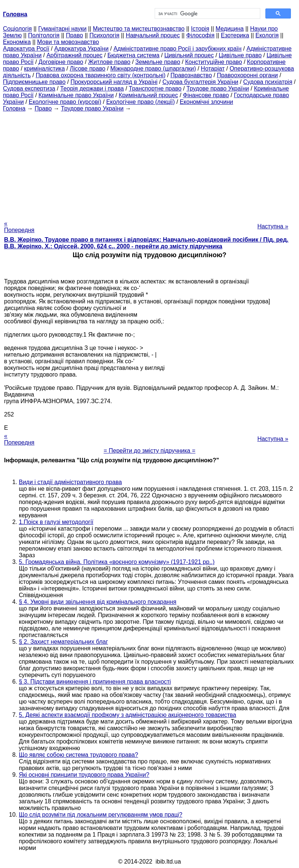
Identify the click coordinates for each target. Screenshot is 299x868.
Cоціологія (17, 29)
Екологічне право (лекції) (141, 102)
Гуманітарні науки (62, 29)
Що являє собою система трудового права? (78, 755)
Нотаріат (213, 69)
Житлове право (109, 62)
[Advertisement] (149, 164)
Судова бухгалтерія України (200, 82)
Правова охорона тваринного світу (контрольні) (101, 75)
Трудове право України (218, 88)
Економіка (17, 42)
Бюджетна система (133, 55)
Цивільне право (240, 55)
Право (74, 35)
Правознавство (191, 75)
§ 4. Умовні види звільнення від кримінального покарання (98, 602)
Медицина (230, 29)
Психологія (104, 35)
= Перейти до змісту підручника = (150, 451)
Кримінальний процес (149, 95)
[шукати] (207, 14)
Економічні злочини (206, 102)
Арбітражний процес (75, 55)
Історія (200, 29)
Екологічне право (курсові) (65, 102)
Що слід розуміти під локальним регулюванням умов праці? (101, 815)
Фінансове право (206, 95)
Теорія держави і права (92, 88)
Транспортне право (155, 88)
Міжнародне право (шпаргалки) (153, 69)
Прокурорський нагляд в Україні (114, 82)
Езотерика (235, 35)
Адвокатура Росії (26, 49)
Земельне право (158, 62)
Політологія (44, 35)
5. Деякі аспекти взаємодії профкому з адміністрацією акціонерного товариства (128, 715)
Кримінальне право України (76, 95)
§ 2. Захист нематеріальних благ (63, 642)
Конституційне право (213, 62)
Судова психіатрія (268, 82)
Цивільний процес (189, 55)
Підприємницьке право (34, 82)
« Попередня (19, 227)
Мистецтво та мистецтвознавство (139, 29)
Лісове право (87, 69)
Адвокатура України (81, 49)
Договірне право (61, 62)
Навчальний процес (153, 35)
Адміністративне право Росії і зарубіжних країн (177, 49)
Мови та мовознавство (68, 42)
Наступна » (273, 226)
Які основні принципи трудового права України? (84, 775)
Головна (14, 108)
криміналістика (44, 69)
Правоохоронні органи (247, 75)
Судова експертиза (29, 88)
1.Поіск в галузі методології (56, 522)
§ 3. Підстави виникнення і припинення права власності (95, 682)
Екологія (267, 35)
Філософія (200, 35)
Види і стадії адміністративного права (70, 482)
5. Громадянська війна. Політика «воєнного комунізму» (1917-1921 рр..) (117, 562)
